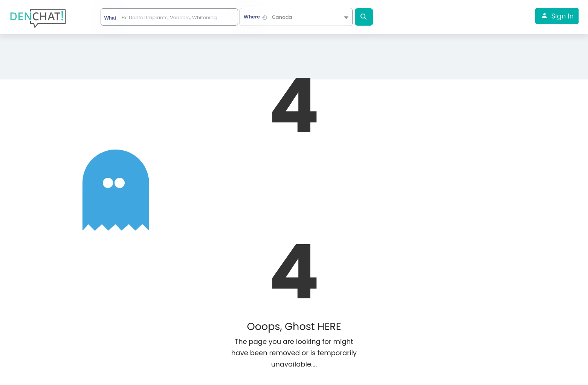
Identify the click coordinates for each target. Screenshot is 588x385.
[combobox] (296, 17)
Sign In (563, 16)
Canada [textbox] (282, 17)
